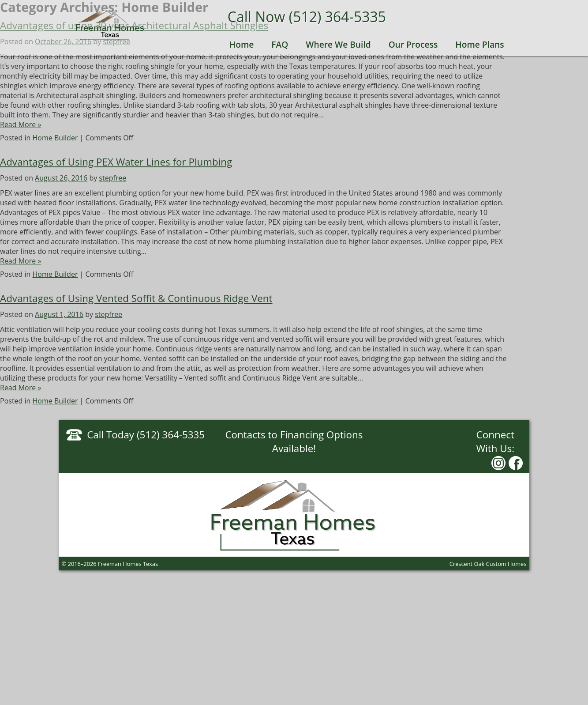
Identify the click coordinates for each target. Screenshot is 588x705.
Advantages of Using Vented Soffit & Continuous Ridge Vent (136, 298)
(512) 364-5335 (337, 17)
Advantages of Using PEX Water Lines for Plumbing (116, 162)
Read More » (21, 124)
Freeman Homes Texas (110, 25)
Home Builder (55, 138)
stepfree (112, 178)
